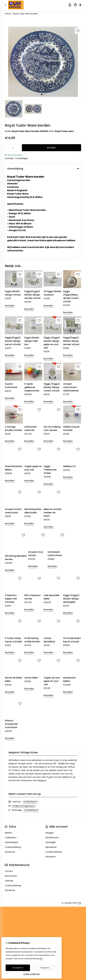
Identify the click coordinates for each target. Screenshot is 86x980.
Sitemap (9, 796)
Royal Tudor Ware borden (25, 14)
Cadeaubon (11, 753)
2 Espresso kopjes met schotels (11, 514)
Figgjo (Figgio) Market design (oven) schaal (52, 303)
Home (8, 14)
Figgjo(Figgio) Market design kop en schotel (13, 256)
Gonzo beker (31, 593)
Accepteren (18, 968)
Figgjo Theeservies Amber (50, 385)
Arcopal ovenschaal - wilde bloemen (71, 303)
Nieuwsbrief (51, 763)
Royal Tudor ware (64, 131)
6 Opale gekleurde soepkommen (32, 303)
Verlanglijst (51, 758)
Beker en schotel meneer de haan (53, 428)
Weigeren (45, 968)
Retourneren (11, 791)
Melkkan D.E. (70, 382)
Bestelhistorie (52, 753)
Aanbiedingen (12, 758)
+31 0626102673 (30, 717)
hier (41, 959)
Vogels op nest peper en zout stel (52, 597)
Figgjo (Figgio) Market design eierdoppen (71, 514)
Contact (9, 787)
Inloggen (50, 748)
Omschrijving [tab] (43, 169)
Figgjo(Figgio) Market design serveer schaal (32, 210)
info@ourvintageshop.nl (24, 721)
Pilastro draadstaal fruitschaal (11, 639)
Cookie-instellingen (32, 974)
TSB (79, 818)
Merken (8, 748)
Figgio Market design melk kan (32, 256)
